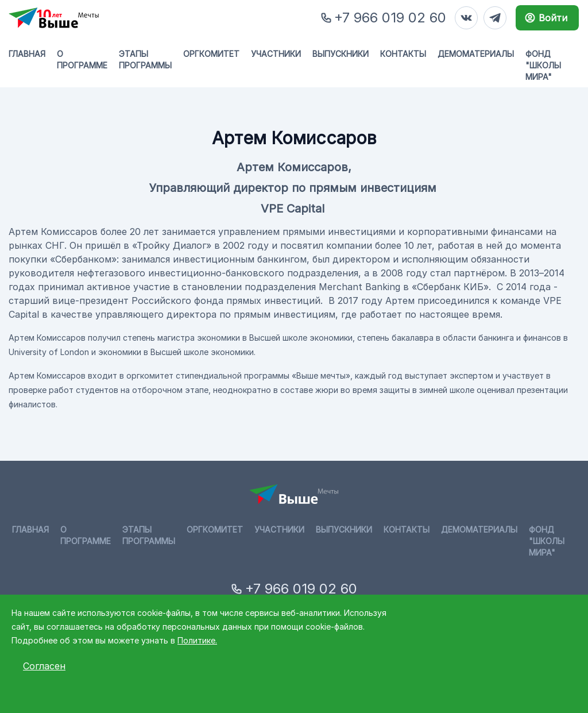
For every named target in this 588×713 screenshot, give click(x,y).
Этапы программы (145, 59)
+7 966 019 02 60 (390, 18)
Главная (27, 54)
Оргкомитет (211, 54)
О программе (82, 59)
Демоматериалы (476, 54)
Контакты (403, 54)
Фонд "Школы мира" (543, 65)
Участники (276, 54)
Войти (546, 18)
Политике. (197, 640)
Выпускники (341, 54)
